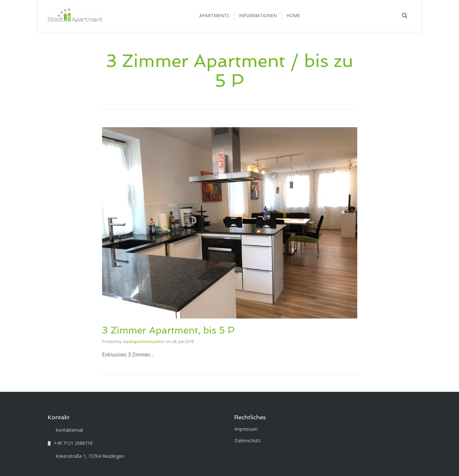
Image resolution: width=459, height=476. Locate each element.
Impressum (246, 429)
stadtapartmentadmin (144, 341)
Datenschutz (248, 440)
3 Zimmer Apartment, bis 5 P (168, 330)
